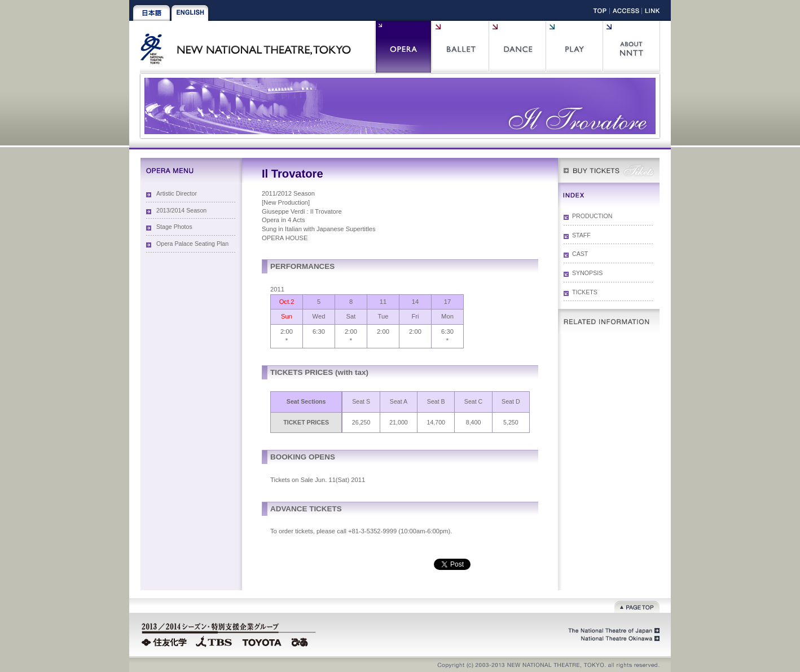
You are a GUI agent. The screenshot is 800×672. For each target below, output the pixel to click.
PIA (301, 641)
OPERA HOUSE (285, 238)
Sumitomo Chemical (166, 641)
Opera (403, 47)
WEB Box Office (609, 170)
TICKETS (585, 292)
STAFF (581, 235)
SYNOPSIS (587, 273)
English (190, 13)
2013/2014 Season (181, 210)
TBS (214, 641)
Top (600, 13)
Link (652, 13)
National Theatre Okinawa (617, 639)
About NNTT (631, 47)
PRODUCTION (592, 216)
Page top (637, 606)
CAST (580, 254)
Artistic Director (177, 193)
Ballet (460, 47)
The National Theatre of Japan (613, 631)
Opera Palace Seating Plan (192, 244)
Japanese (151, 13)
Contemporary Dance (517, 47)
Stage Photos (174, 227)
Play (574, 47)
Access (626, 13)
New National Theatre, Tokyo (250, 47)
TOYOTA (262, 641)
